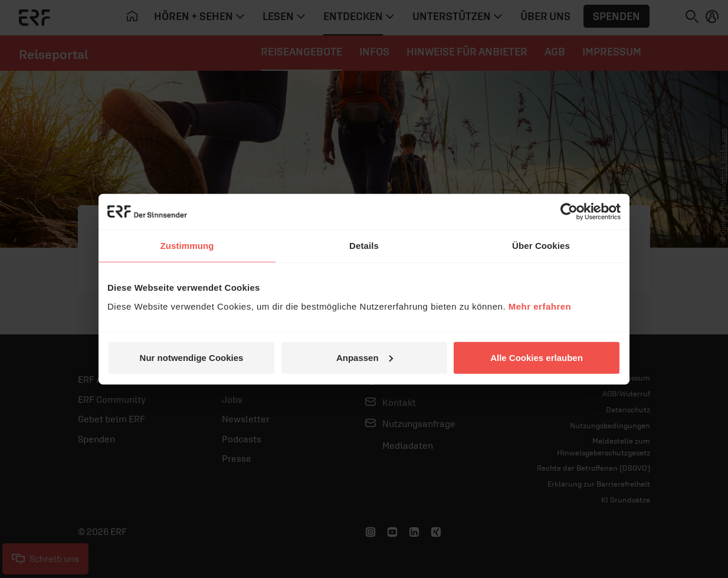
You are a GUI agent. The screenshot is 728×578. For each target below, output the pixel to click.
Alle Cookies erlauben (537, 357)
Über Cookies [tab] (541, 246)
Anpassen (365, 357)
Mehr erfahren (540, 306)
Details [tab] (364, 246)
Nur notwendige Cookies (192, 357)
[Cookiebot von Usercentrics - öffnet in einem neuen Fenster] (569, 212)
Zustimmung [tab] (187, 246)
